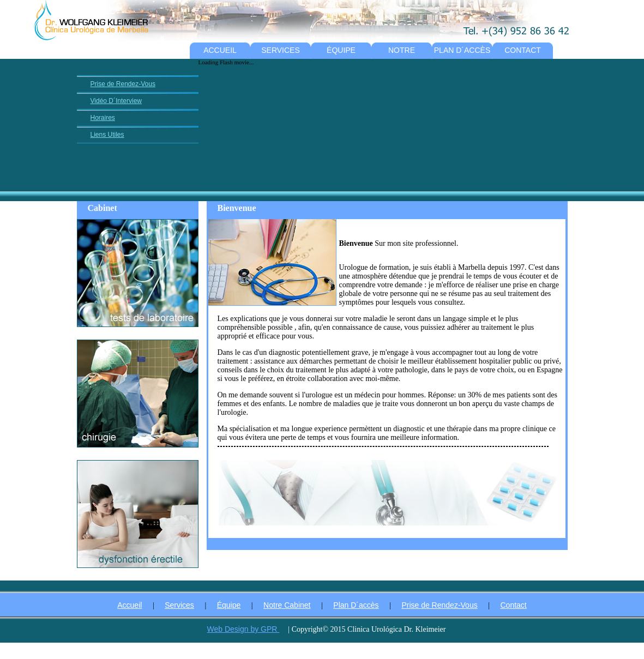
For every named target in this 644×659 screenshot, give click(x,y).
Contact (514, 605)
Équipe (229, 605)
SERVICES (281, 50)
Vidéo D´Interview (116, 101)
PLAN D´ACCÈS (462, 50)
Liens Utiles (107, 135)
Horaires (103, 118)
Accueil (130, 605)
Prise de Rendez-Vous (123, 84)
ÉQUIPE (341, 50)
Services (179, 605)
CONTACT (523, 50)
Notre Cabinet (287, 605)
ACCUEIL (220, 50)
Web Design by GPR (243, 629)
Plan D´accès (356, 605)
